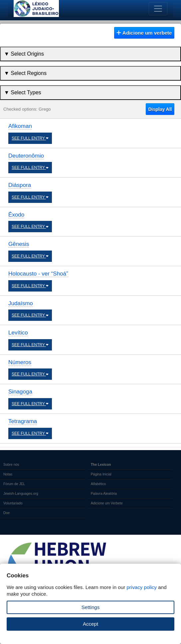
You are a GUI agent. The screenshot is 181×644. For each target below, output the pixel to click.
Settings (91, 607)
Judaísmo (21, 303)
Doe (6, 513)
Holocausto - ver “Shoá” (38, 274)
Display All (160, 109)
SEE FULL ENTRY (30, 138)
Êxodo (16, 215)
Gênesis (19, 244)
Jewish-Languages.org (21, 494)
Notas (8, 474)
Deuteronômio (26, 156)
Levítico (18, 333)
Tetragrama (23, 421)
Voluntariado (13, 503)
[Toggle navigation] (158, 9)
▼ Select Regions (25, 73)
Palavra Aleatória (104, 494)
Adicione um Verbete (107, 503)
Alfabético (98, 484)
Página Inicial (101, 474)
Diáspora (20, 185)
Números (20, 362)
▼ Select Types (23, 92)
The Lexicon (101, 465)
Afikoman (20, 126)
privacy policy (142, 587)
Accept (90, 624)
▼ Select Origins (24, 54)
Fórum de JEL (14, 484)
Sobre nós (11, 465)
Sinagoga (20, 392)
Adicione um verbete (144, 33)
